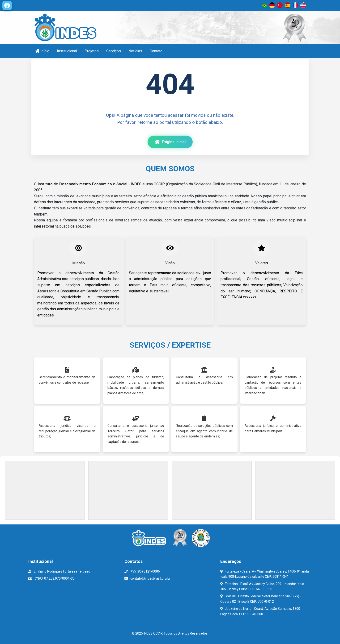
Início (42, 51)
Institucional (67, 51)
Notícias (135, 51)
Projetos (92, 51)
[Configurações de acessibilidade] (7, 5)
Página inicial (170, 142)
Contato (156, 51)
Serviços (114, 51)
